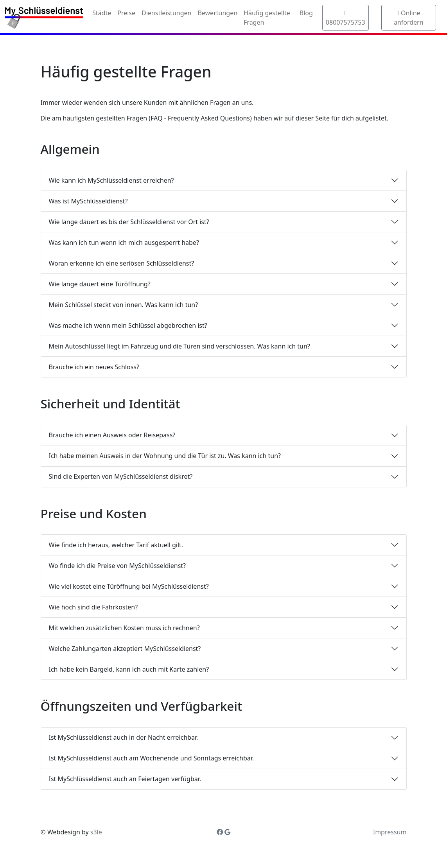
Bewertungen (217, 13)
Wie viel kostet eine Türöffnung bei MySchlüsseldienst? (129, 586)
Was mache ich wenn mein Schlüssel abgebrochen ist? (128, 325)
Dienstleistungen (166, 13)
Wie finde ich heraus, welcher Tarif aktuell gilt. (116, 545)
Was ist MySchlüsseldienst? (88, 201)
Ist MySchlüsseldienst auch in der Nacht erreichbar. (124, 737)
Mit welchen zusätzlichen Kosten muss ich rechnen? (124, 628)
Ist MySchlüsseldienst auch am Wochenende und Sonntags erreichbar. (152, 758)
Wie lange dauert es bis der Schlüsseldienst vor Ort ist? (129, 222)
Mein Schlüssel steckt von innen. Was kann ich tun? (124, 305)
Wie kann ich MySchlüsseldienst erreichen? (111, 180)
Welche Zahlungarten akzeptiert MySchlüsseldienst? (125, 649)
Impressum (390, 832)
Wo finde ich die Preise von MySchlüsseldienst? (118, 566)
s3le (96, 832)
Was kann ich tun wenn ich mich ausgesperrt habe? (124, 243)
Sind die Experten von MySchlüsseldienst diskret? (121, 476)
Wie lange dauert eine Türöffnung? (100, 284)
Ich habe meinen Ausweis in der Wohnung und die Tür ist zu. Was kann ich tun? (165, 456)
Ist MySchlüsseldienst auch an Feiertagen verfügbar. (125, 779)
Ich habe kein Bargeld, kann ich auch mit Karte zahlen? (129, 669)
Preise (126, 13)
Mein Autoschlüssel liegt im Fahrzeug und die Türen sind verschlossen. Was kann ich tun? (180, 346)
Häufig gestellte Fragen (267, 18)
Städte (102, 13)
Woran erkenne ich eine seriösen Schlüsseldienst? (122, 263)
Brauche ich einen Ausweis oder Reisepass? (112, 435)
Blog (306, 13)
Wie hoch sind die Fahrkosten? (93, 607)
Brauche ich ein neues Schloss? (94, 367)
